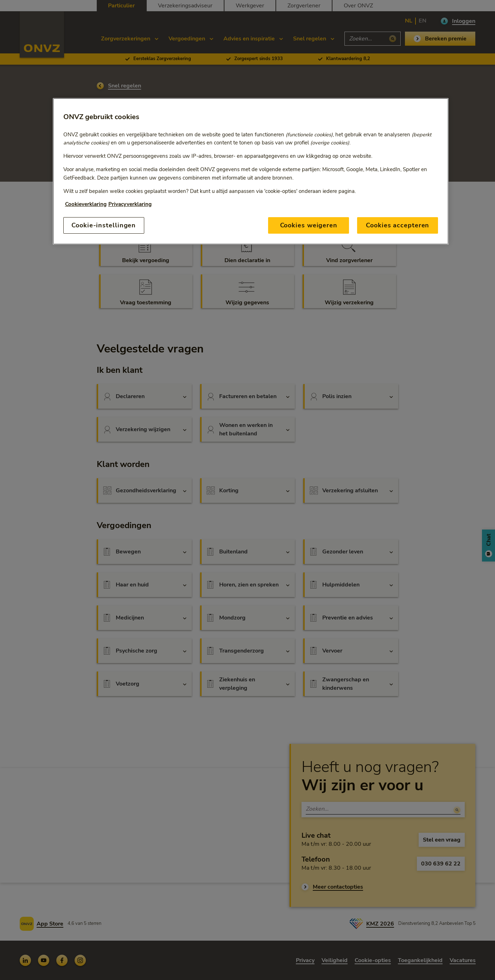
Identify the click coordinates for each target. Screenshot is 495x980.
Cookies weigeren (309, 225)
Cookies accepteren (398, 225)
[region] (251, 171)
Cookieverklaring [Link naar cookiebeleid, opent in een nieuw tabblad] (86, 204)
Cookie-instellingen (104, 225)
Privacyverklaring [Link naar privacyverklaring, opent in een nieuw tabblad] (130, 204)
